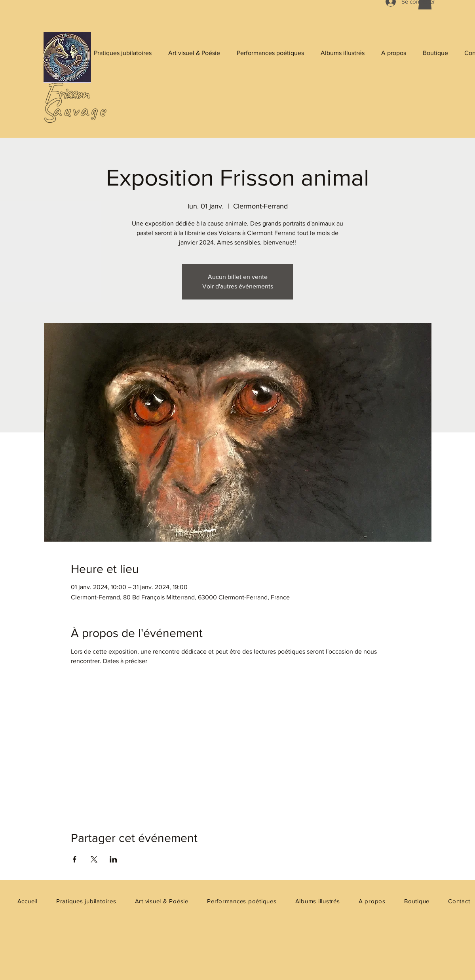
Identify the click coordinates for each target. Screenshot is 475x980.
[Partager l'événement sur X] (94, 859)
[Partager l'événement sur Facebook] (75, 859)
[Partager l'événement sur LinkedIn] (113, 859)
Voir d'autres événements (238, 286)
